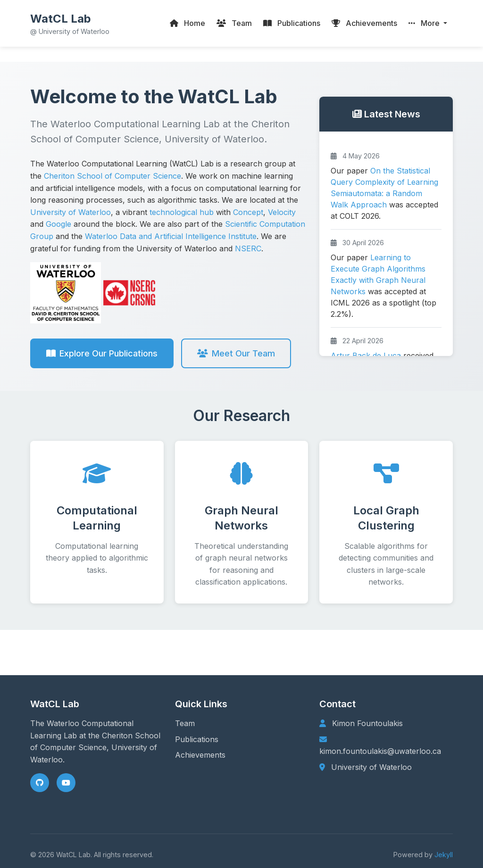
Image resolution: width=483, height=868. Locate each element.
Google (58, 224)
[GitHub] (40, 783)
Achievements (200, 755)
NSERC (248, 248)
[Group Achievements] (364, 24)
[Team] (234, 24)
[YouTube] (66, 783)
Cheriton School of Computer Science (112, 176)
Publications (197, 739)
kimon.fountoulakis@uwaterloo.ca (380, 751)
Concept (248, 212)
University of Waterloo (71, 212)
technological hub (182, 212)
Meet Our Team (236, 353)
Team (185, 723)
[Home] (187, 24)
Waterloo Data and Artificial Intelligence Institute (171, 236)
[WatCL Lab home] (70, 23)
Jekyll (444, 855)
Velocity (282, 212)
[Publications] (292, 24)
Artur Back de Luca (366, 355)
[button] (428, 24)
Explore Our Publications (102, 353)
